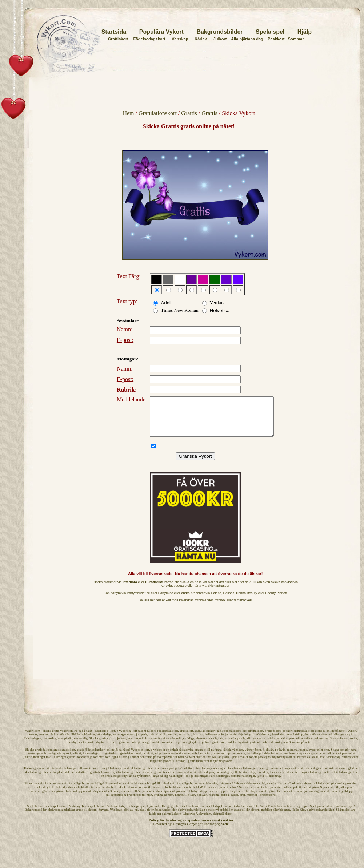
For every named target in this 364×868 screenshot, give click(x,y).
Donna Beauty (247, 601)
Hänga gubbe (171, 814)
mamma (293, 757)
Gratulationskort (158, 113)
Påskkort (276, 39)
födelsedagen (33, 746)
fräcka (271, 746)
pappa (303, 757)
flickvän (268, 757)
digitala (218, 746)
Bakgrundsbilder (219, 32)
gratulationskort (205, 738)
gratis (56, 738)
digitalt (101, 750)
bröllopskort (273, 738)
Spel (30, 814)
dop (307, 742)
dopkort (287, 738)
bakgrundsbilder (166, 817)
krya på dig (65, 746)
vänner (249, 757)
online (74, 738)
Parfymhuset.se (139, 601)
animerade (168, 746)
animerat (343, 746)
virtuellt (113, 750)
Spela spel (270, 32)
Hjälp (305, 32)
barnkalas (278, 742)
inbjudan (227, 742)
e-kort (111, 738)
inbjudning (244, 742)
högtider (89, 742)
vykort (64, 738)
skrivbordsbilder (222, 817)
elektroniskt (87, 750)
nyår (152, 742)
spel (306, 814)
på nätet (87, 738)
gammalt (125, 750)
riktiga (252, 746)
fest (289, 742)
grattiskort (186, 738)
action (288, 814)
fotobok (220, 608)
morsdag (262, 780)
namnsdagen (224, 780)
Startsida (114, 32)
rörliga (190, 746)
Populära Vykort (161, 32)
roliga (180, 746)
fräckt (155, 750)
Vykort (352, 738)
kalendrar (186, 608)
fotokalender (204, 608)
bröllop (298, 742)
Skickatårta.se (218, 593)
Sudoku (112, 814)
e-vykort (122, 738)
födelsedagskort (167, 738)
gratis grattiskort (64, 757)
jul (138, 742)
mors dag (185, 742)
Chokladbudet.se (174, 593)
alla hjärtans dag (167, 742)
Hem (128, 113)
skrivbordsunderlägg (61, 817)
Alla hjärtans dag (247, 39)
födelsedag (263, 742)
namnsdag (50, 746)
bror (327, 757)
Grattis (189, 113)
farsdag (275, 780)
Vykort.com (32, 738)
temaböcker (243, 608)
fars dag (198, 742)
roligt (354, 746)
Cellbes (229, 601)
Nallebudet (216, 590)
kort (134, 738)
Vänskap (180, 39)
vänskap (238, 757)
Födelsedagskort (149, 39)
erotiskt (165, 750)
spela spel (51, 814)
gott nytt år (125, 783)
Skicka (30, 757)
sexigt (146, 750)
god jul (174, 776)
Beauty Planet (276, 601)
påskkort (235, 738)
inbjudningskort (253, 738)
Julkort (220, 39)
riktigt (136, 750)
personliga (296, 746)
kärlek (227, 757)
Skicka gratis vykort (102, 746)
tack (330, 742)
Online (38, 814)
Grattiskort (118, 39)
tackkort (223, 738)
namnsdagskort (304, 738)
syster (313, 757)
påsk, (145, 742)
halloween (212, 742)
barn (258, 757)
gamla (241, 746)
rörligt (74, 750)
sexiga (262, 746)
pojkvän (280, 757)
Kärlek (201, 39)
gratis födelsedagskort (91, 757)
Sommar (296, 39)
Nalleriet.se (240, 590)
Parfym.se (166, 601)
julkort (151, 738)
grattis (345, 742)
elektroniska (204, 746)
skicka (47, 738)
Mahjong (75, 814)
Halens (216, 601)
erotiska (282, 746)
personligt (184, 750)
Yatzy (122, 814)
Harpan (101, 814)
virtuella (231, 746)
